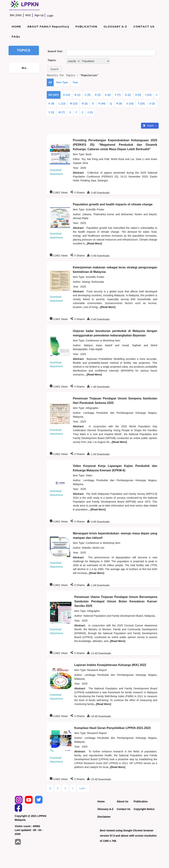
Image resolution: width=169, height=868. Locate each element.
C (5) (88, 95)
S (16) (130, 104)
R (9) (119, 104)
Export (149, 126)
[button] (55, 69)
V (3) (51, 112)
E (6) (108, 95)
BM (12, 15)
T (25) (141, 104)
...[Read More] (93, 243)
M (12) (74, 104)
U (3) (152, 104)
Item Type (62, 82)
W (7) (62, 112)
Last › (83, 788)
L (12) (62, 104)
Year (75, 82)
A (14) (67, 95)
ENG (19, 15)
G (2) (128, 95)
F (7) (118, 95)
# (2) (90, 112)
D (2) (98, 95)
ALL (24, 68)
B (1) (77, 95)
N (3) (85, 104)
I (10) (149, 95)
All (50, 82)
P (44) (102, 104)
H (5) (138, 95)
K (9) (51, 104)
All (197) (54, 95)
